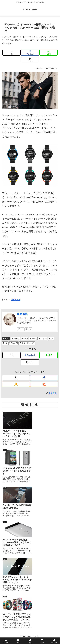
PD (5, 343)
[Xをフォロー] (19, 329)
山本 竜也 (22, 314)
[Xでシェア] (11, 53)
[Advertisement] (30, 555)
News (6, 339)
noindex (43, 339)
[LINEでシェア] (49, 53)
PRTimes (16, 300)
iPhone (33, 339)
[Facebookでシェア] (30, 53)
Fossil (25, 339)
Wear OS (14, 343)
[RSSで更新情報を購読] (30, 329)
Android (16, 339)
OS (51, 339)
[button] (30, 60)
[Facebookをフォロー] (23, 329)
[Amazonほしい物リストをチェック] (27, 329)
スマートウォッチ (27, 343)
